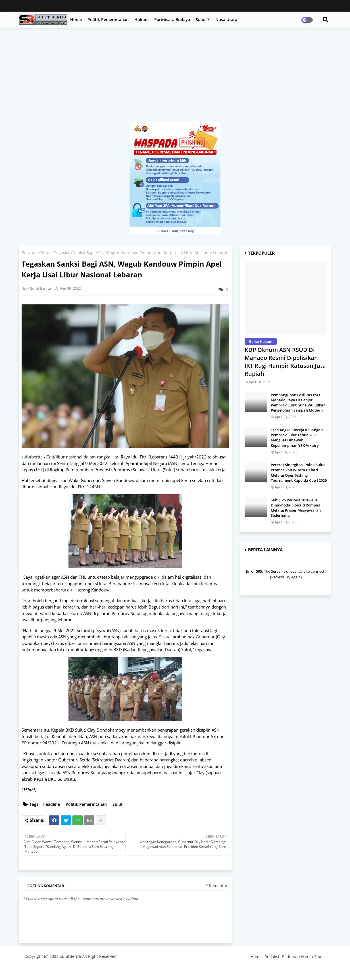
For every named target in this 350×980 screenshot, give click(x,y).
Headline (51, 804)
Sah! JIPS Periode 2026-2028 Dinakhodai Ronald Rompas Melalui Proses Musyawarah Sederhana (296, 508)
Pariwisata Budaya (172, 19)
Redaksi (272, 957)
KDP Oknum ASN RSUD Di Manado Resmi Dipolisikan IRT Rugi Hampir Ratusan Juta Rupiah (285, 362)
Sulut (201, 19)
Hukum (141, 19)
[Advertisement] (175, 77)
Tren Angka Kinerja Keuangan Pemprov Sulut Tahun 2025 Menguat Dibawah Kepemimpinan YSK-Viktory (297, 438)
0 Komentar (216, 885)
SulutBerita (70, 956)
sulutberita (32, 457)
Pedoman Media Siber (303, 957)
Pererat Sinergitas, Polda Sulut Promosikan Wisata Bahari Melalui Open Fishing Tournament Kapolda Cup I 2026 (299, 473)
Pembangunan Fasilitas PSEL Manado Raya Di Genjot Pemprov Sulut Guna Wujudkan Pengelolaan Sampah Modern (298, 403)
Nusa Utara (226, 19)
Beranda (30, 253)
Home (76, 19)
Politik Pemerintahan (108, 19)
